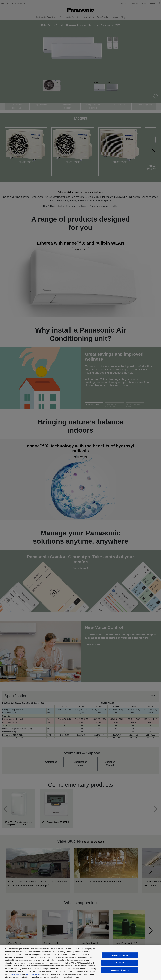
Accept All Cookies (120, 970)
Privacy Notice (33, 974)
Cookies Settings (120, 955)
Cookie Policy (15, 974)
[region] (80, 962)
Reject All (120, 963)
